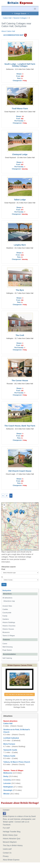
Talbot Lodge (20, 200)
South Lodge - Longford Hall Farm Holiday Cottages (20, 65)
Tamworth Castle (10, 750)
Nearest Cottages (20, 18)
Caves (5, 644)
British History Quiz (10, 835)
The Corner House (20, 381)
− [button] (4, 508)
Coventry (7, 780)
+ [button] (4, 505)
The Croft (20, 335)
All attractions (7, 598)
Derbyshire (7, 590)
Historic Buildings (9, 622)
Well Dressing (8, 647)
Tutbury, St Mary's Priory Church (17, 762)
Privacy (6, 856)
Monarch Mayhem (10, 842)
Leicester (7, 783)
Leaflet (21, 550)
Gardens (6, 619)
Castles (5, 609)
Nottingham (8, 787)
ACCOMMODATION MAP (13, 35)
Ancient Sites (7, 606)
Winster (7, 794)
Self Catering (7, 658)
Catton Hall (7, 18)
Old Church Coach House (20, 471)
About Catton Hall (8, 31)
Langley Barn (20, 245)
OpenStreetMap (29, 550)
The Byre (20, 290)
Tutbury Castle (9, 756)
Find (3, 569)
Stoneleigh (8, 790)
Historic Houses (8, 629)
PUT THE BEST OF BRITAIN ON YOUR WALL (19, 694)
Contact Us (7, 853)
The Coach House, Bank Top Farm (20, 426)
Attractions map (9, 601)
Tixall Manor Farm (20, 109)
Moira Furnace (9, 744)
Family (5, 616)
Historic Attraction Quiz (12, 839)
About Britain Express (11, 860)
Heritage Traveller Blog (12, 832)
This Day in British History (13, 845)
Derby (6, 776)
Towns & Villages (9, 636)
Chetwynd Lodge (20, 154)
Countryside (7, 613)
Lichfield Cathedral (11, 738)
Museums (6, 632)
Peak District (7, 650)
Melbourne (8, 773)
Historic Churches (9, 626)
